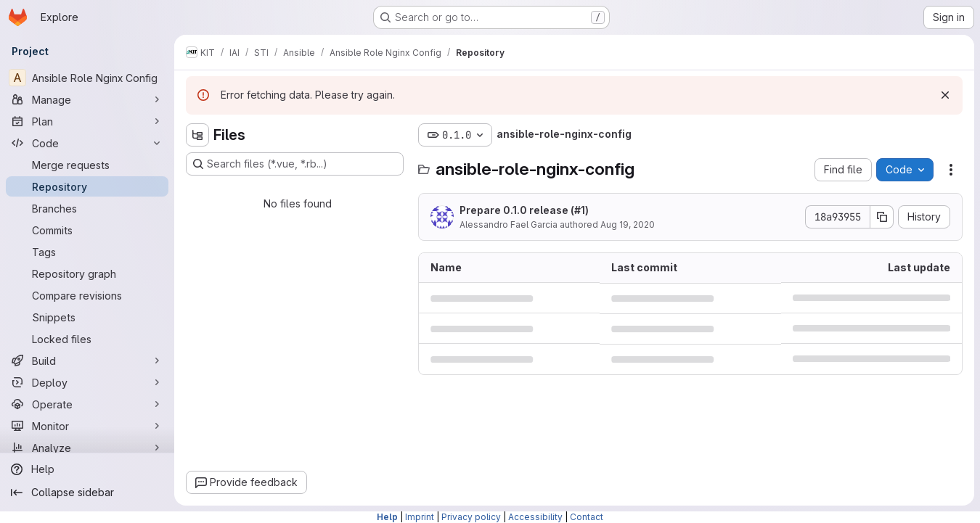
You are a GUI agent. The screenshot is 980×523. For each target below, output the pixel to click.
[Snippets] (87, 317)
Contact (587, 517)
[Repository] (87, 186)
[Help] (87, 469)
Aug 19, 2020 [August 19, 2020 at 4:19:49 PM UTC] (628, 225)
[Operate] (87, 404)
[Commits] (87, 230)
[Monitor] (87, 426)
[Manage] (87, 99)
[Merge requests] (87, 165)
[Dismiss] (945, 95)
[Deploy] (87, 382)
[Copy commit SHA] (882, 217)
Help (387, 517)
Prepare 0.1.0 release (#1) (524, 210)
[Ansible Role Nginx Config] (87, 78)
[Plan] (87, 121)
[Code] (87, 143)
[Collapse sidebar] (87, 493)
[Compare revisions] (87, 295)
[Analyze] (87, 448)
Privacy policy (471, 517)
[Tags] (87, 252)
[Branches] (87, 208)
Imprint (420, 517)
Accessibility (535, 517)
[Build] (87, 361)
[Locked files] (87, 339)
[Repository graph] (87, 273)
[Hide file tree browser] (197, 135)
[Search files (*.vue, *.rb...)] (295, 164)
